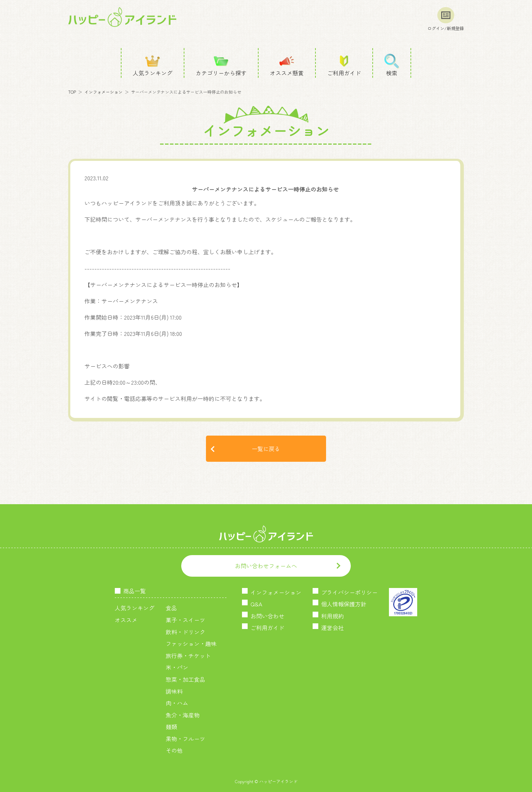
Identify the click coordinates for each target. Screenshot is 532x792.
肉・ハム (177, 703)
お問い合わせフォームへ (266, 566)
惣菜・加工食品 (185, 679)
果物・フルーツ (185, 739)
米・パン (177, 667)
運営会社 (332, 628)
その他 (174, 750)
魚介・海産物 (183, 715)
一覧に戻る (266, 449)
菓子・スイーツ (185, 620)
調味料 (174, 691)
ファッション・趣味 (191, 643)
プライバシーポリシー (349, 592)
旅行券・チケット (188, 656)
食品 (171, 608)
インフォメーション (104, 92)
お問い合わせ (267, 616)
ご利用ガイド (267, 628)
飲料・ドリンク (185, 632)
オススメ (126, 620)
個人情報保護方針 (344, 604)
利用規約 (332, 616)
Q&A (256, 604)
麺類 (171, 727)
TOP (72, 92)
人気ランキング (135, 608)
